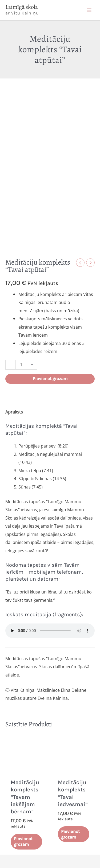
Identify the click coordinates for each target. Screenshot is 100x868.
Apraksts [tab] (14, 412)
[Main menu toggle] (89, 10)
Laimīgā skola (22, 7)
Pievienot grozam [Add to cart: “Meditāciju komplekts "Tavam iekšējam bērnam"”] (23, 841)
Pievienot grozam (50, 379)
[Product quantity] (21, 365)
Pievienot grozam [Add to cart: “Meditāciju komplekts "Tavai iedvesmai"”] (70, 834)
